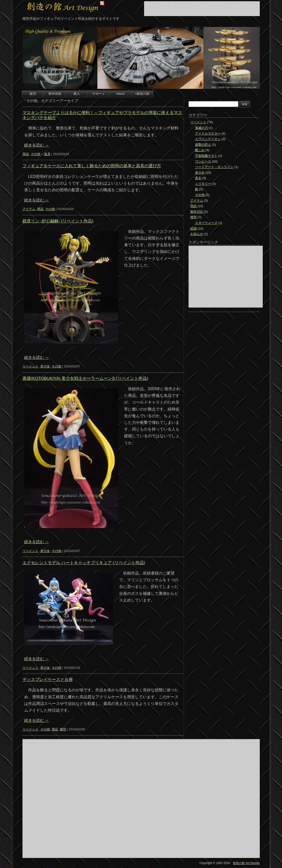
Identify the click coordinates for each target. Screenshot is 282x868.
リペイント (31, 366)
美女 (198, 178)
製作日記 (197, 212)
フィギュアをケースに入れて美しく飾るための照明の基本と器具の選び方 (92, 166)
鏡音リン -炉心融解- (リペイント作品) (58, 221)
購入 (77, 94)
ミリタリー (203, 184)
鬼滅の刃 (201, 128)
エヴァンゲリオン (208, 139)
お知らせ (197, 234)
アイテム (29, 209)
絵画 (194, 229)
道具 (47, 154)
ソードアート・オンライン (214, 167)
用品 (26, 154)
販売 (33, 94)
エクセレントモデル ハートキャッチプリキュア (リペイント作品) (84, 563)
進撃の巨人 (203, 145)
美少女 (45, 366)
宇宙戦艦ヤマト (206, 156)
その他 (35, 154)
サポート (99, 94)
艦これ (200, 150)
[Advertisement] (202, 9)
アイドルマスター (208, 133)
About (120, 94)
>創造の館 (142, 94)
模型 (63, 729)
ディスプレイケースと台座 (48, 680)
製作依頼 (55, 94)
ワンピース (203, 161)
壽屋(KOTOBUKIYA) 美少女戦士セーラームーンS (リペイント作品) (85, 378)
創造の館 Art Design (246, 863)
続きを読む (37, 145)
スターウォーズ (206, 223)
